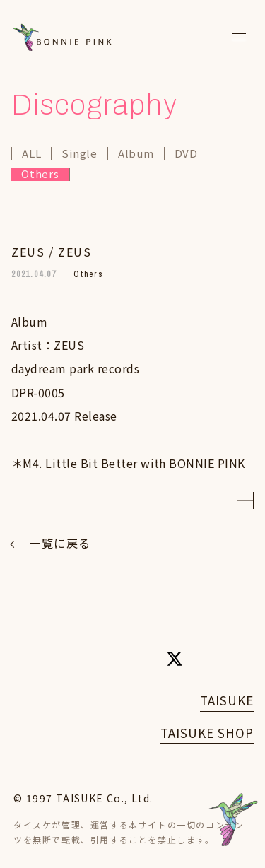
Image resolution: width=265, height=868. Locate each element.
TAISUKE (227, 700)
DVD (186, 154)
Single (79, 154)
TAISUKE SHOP (207, 733)
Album (136, 154)
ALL (31, 154)
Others (40, 174)
